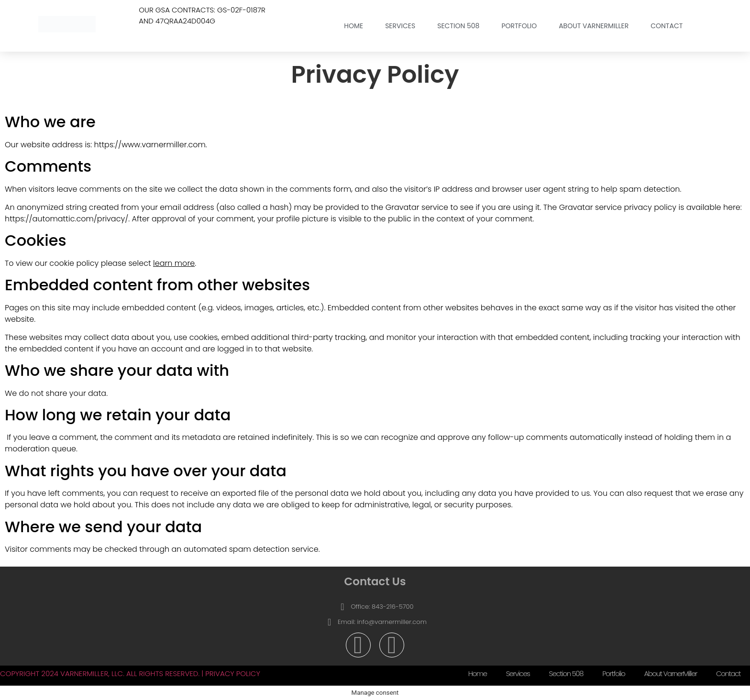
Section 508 (458, 26)
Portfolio (519, 26)
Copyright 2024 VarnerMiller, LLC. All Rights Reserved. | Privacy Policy (130, 673)
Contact (667, 26)
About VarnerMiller (594, 26)
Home (353, 26)
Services (400, 26)
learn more (174, 263)
